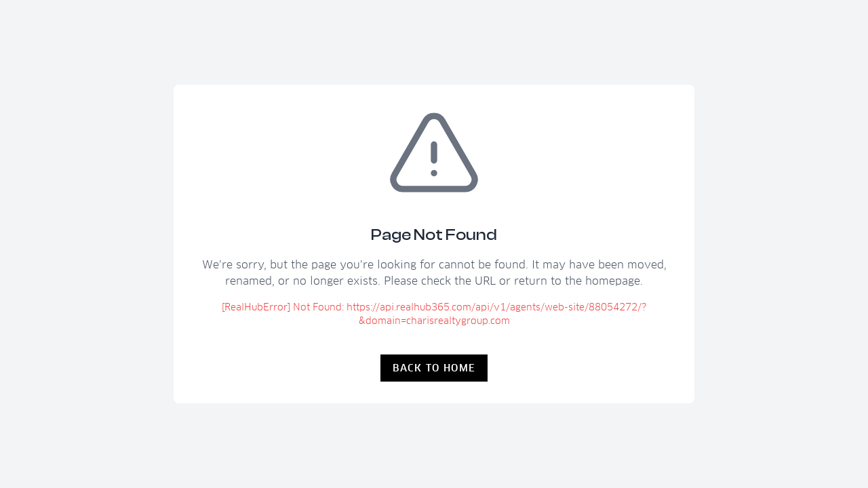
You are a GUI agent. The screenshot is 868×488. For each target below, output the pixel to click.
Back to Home (434, 368)
